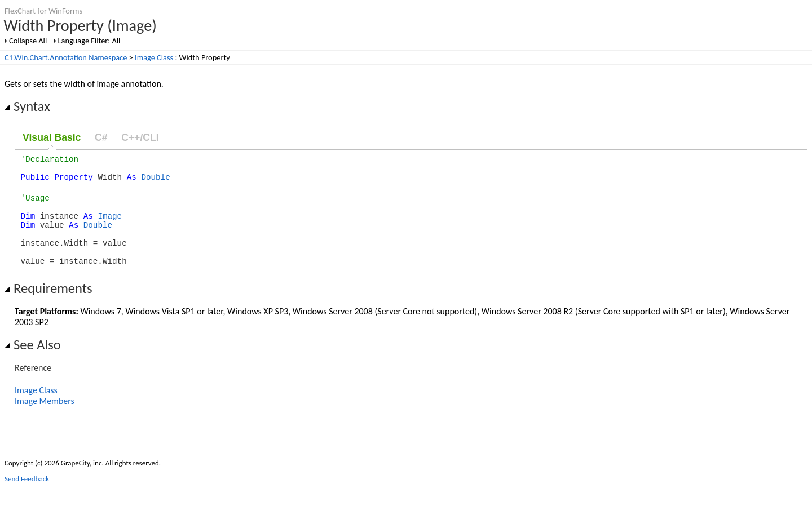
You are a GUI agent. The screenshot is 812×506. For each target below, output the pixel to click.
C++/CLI (140, 137)
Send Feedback (27, 497)
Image (110, 226)
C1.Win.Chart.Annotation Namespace (66, 57)
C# (101, 137)
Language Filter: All (89, 41)
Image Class (154, 57)
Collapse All (28, 41)
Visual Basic (52, 137)
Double (155, 182)
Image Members (45, 420)
